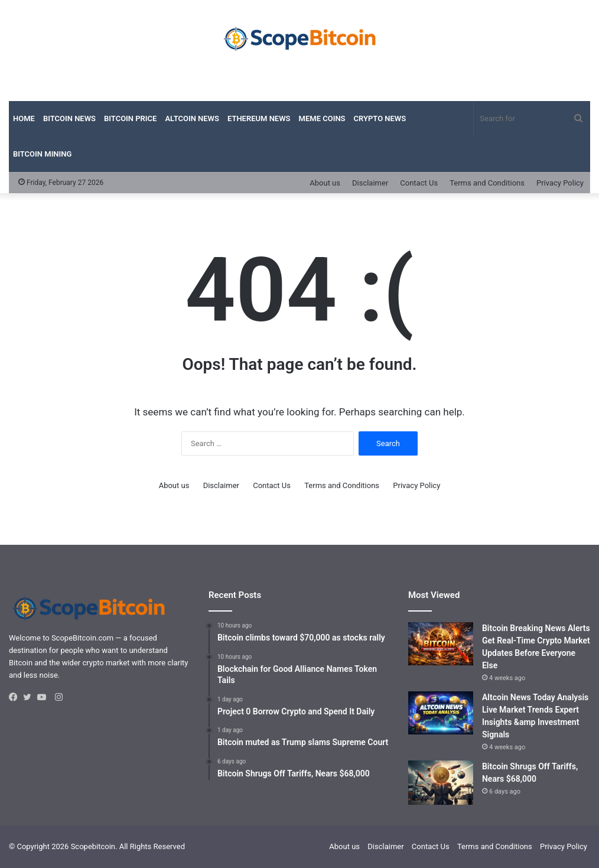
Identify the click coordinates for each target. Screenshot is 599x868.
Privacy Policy (560, 183)
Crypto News (380, 118)
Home (24, 118)
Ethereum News (259, 118)
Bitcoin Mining (42, 154)
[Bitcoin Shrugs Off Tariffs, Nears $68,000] (441, 783)
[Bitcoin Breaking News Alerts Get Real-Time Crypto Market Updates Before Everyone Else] (441, 644)
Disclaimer (370, 183)
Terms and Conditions (487, 183)
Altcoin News (192, 118)
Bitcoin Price (130, 118)
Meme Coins (322, 118)
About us (325, 183)
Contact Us (419, 183)
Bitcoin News (69, 118)
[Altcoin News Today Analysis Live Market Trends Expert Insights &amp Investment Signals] (441, 713)
